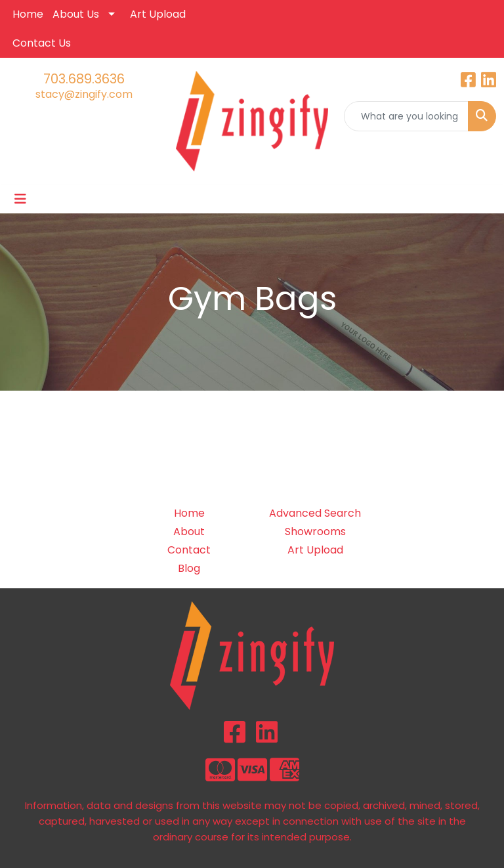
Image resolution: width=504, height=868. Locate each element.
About (189, 532)
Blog (189, 568)
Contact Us (42, 43)
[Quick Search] (406, 116)
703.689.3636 (84, 79)
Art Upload (158, 14)
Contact (189, 550)
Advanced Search (315, 513)
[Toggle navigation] (20, 199)
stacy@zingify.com (84, 94)
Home (28, 14)
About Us (76, 14)
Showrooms (315, 532)
